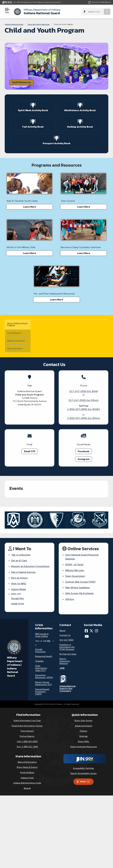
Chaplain (39, 734)
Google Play (18, 671)
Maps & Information (27, 835)
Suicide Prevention (40, 723)
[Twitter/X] (91, 703)
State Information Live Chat (27, 793)
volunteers (85, 411)
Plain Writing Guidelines (77, 660)
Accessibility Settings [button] (83, 841)
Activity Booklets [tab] (17, 350)
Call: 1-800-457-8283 (27, 814)
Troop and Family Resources (38, 24)
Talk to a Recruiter (21, 627)
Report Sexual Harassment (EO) (43, 756)
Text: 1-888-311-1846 (27, 819)
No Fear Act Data (68, 726)
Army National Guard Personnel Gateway (82, 629)
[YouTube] (87, 709)
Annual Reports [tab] (16, 333)
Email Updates (27, 845)
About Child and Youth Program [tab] (16, 324)
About (62, 703)
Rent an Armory (19, 650)
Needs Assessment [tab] (14, 341)
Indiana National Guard (42, 12)
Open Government (75, 649)
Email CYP (30, 524)
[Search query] (95, 12)
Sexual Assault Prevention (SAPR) (42, 764)
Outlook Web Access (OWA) (80, 654)
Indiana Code (27, 850)
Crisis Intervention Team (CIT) (41, 741)
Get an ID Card (19, 633)
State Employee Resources (84, 819)
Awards (27, 861)
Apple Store (18, 676)
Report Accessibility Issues (84, 846)
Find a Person (27, 803)
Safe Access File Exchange (79, 666)
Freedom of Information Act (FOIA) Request (67, 719)
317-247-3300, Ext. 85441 (84, 473)
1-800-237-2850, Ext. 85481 (84, 482)
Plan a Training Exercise (23, 645)
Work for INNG (19, 656)
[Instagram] (96, 703)
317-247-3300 (66, 712)
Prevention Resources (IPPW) (44, 749)
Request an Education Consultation (30, 639)
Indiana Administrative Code (27, 855)
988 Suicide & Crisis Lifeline (42, 708)
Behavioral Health (44, 729)
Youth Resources (21, 82)
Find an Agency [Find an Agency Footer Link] (27, 809)
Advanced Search (84, 798)
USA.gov (70, 672)
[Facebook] (86, 703)
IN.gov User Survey (83, 793)
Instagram (84, 532)
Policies (84, 803)
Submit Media (18, 662)
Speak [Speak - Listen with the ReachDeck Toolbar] (83, 854)
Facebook (84, 524)
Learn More (30, 207)
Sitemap (83, 809)
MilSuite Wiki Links (75, 643)
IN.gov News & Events (27, 840)
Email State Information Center (27, 798)
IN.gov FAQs (83, 814)
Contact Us (65, 708)
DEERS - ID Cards (74, 637)
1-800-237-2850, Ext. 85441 (84, 491)
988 (49, 713)
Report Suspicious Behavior (65, 734)
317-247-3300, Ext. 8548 (84, 464)
